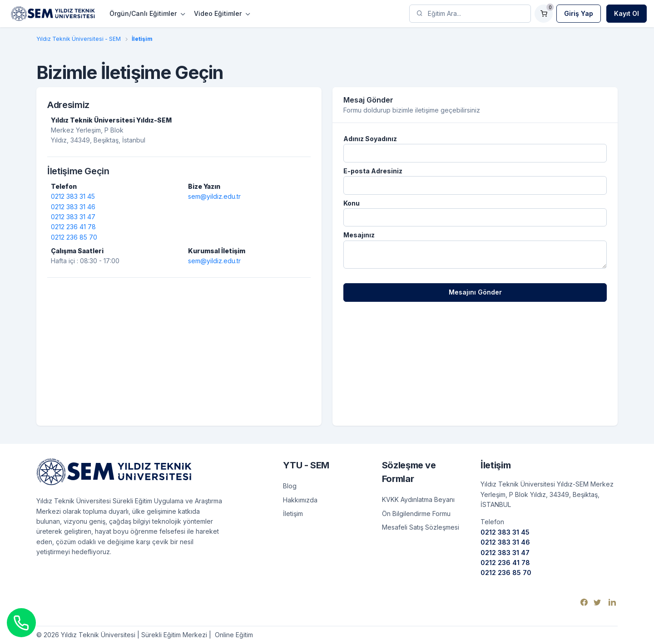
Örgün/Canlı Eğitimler (143, 13)
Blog (290, 486)
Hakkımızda (300, 500)
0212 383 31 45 (73, 196)
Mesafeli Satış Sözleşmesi (421, 527)
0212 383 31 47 (73, 217)
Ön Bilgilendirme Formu (416, 514)
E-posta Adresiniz (373, 171)
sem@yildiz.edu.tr (214, 196)
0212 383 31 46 (73, 207)
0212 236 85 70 (74, 237)
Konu (352, 203)
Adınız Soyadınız (370, 139)
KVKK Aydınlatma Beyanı (418, 499)
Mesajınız (359, 235)
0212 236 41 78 (73, 227)
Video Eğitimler (218, 13)
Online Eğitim (233, 635)
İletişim (293, 514)
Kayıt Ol (627, 13)
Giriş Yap (579, 13)
